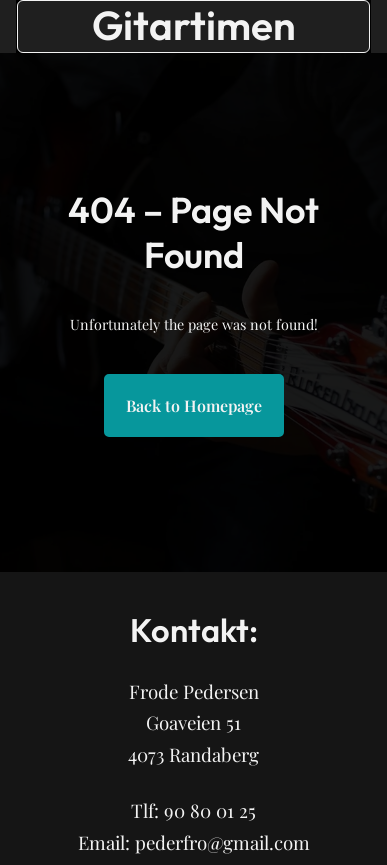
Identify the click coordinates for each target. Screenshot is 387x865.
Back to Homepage (194, 405)
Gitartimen (194, 25)
